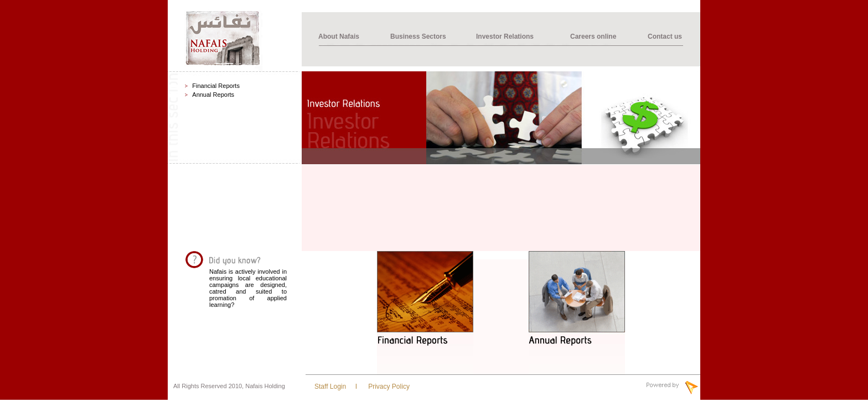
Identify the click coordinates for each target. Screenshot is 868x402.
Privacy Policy (388, 387)
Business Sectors (418, 36)
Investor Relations (505, 36)
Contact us (665, 36)
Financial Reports (216, 86)
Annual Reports (213, 95)
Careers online (593, 36)
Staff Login (330, 387)
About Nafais (339, 36)
